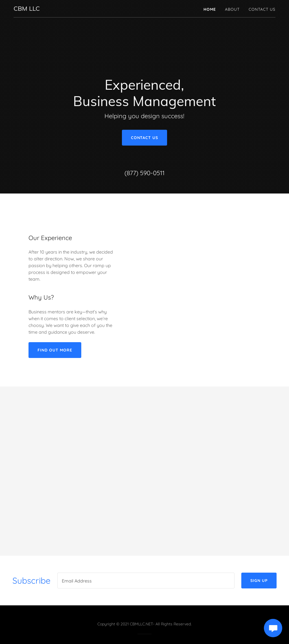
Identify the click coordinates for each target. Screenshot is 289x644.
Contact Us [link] (262, 9)
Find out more (55, 350)
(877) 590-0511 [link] (144, 173)
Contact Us (145, 138)
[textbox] (146, 581)
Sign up (259, 581)
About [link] (232, 9)
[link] (27, 9)
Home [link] (210, 9)
